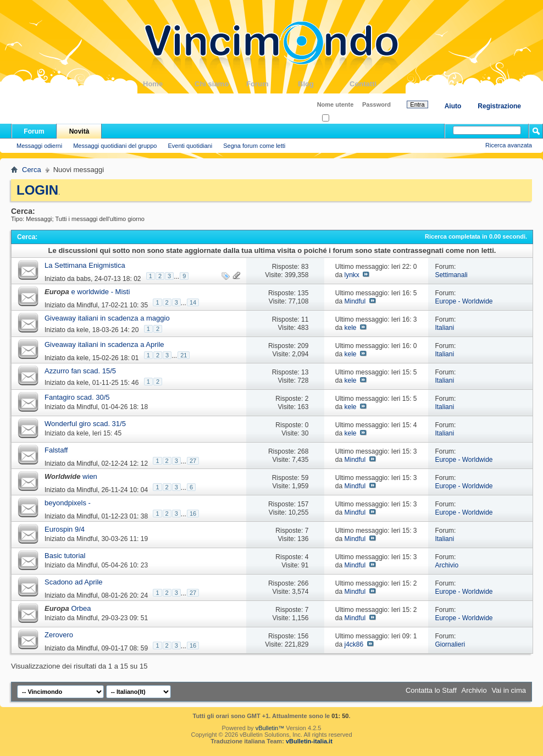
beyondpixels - (68, 503)
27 (193, 461)
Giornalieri (450, 644)
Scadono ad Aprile (74, 582)
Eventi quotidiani (190, 146)
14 (193, 302)
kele (82, 330)
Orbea (81, 608)
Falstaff (56, 450)
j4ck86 (354, 644)
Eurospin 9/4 (65, 529)
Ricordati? (339, 118)
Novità (79, 131)
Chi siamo (220, 84)
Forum (272, 84)
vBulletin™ (270, 728)
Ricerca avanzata (509, 145)
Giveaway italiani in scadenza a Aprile (104, 344)
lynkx (351, 275)
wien (90, 476)
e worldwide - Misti (100, 292)
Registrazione (499, 106)
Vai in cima (509, 690)
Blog (324, 84)
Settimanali (451, 275)
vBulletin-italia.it (309, 741)
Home (169, 84)
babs (84, 279)
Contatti (375, 84)
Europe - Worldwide (464, 301)
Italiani (444, 328)
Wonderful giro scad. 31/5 (85, 424)
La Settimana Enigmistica (85, 265)
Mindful (87, 305)
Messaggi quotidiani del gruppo (115, 146)
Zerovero (59, 635)
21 (184, 355)
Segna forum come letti (254, 146)
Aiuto (453, 106)
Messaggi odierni (39, 146)
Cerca (32, 170)
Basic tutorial (65, 556)
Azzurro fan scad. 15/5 (80, 371)
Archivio (447, 565)
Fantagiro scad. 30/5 (77, 397)
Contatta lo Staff (431, 690)
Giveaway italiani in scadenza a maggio (107, 318)
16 (193, 514)
